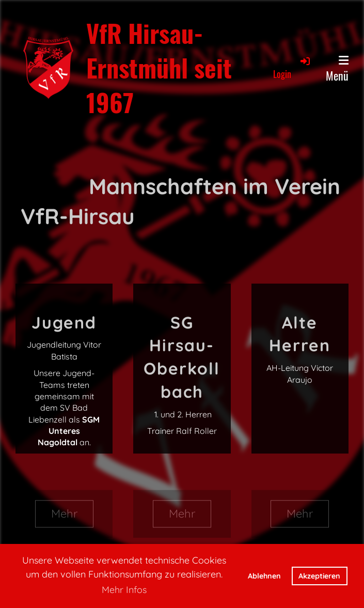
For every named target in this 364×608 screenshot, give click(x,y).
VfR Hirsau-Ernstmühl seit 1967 (159, 68)
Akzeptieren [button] (319, 576)
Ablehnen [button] (264, 576)
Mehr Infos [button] (124, 590)
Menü (337, 69)
